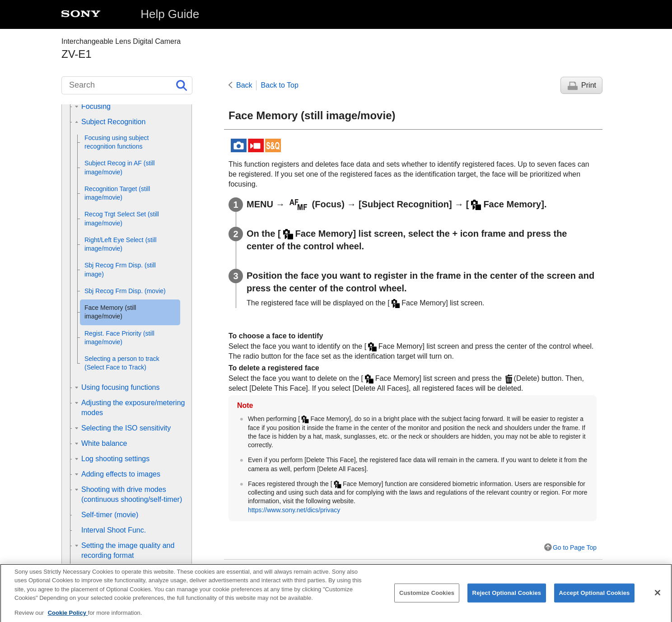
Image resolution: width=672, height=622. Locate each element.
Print (589, 85)
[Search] (127, 85)
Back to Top (280, 85)
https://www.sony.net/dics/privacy (294, 510)
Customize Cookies (427, 598)
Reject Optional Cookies (507, 598)
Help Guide (170, 14)
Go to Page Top (575, 547)
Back (244, 85)
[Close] (658, 599)
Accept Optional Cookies (595, 598)
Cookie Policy (68, 619)
